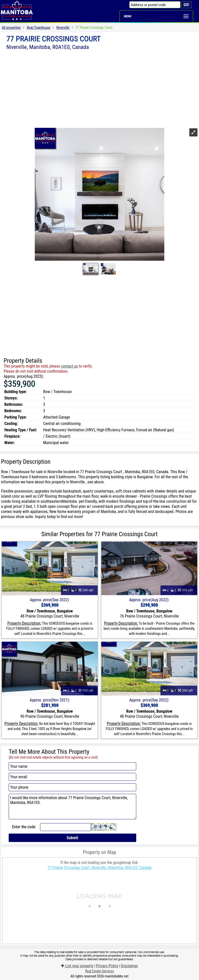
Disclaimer (129, 966)
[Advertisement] (99, 89)
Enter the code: (24, 827)
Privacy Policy (107, 966)
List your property (77, 966)
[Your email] (72, 777)
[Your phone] (72, 787)
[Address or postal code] (155, 5)
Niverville (63, 28)
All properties (11, 28)
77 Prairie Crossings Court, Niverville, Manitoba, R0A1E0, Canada (99, 868)
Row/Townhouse (39, 28)
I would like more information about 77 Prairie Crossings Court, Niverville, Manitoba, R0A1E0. (72, 807)
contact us (69, 366)
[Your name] (72, 766)
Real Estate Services (99, 971)
